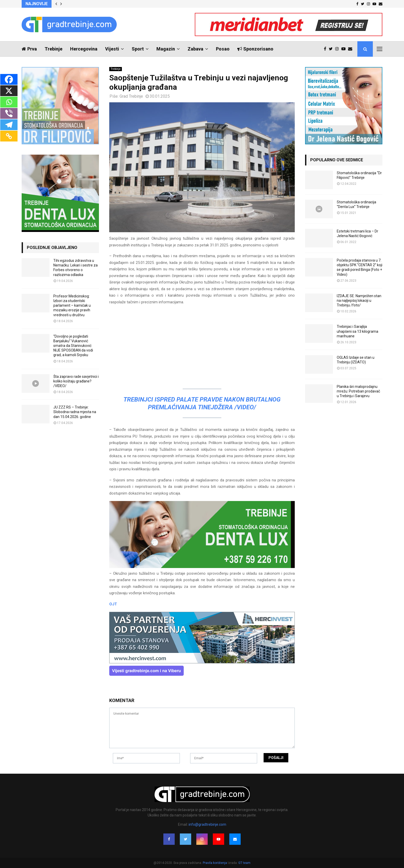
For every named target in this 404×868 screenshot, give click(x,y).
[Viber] (9, 113)
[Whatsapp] (9, 102)
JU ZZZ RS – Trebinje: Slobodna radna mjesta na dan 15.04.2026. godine (75, 412)
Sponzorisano (255, 49)
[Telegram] (9, 125)
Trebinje (53, 49)
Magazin (166, 49)
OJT (113, 604)
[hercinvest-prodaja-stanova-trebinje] (202, 662)
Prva (29, 49)
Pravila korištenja (215, 863)
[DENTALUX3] (202, 567)
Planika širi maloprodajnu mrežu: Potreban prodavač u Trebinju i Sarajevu (358, 391)
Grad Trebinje (131, 96)
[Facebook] (9, 79)
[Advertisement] (202, 346)
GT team (244, 863)
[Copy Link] (9, 136)
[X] (9, 91)
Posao (223, 49)
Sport (138, 49)
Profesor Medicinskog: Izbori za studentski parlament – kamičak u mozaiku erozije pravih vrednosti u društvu (72, 306)
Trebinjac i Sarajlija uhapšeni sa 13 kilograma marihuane (357, 331)
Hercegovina (84, 49)
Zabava (195, 49)
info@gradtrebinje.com (207, 824)
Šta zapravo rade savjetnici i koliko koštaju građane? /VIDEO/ (76, 381)
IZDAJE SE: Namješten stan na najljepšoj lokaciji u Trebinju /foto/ (359, 301)
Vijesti (112, 49)
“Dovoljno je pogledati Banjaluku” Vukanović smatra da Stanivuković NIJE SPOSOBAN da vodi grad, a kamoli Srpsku (73, 346)
